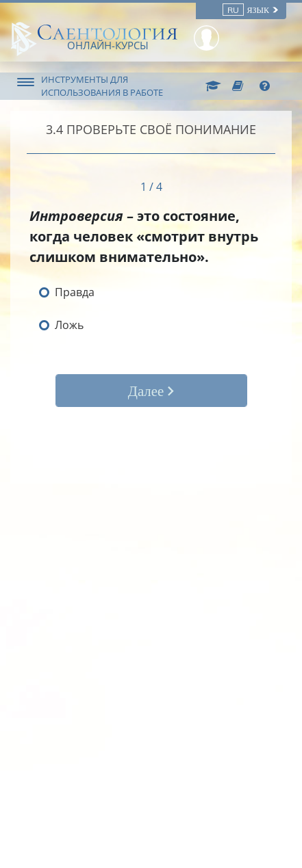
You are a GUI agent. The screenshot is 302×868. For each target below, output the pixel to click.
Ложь (69, 325)
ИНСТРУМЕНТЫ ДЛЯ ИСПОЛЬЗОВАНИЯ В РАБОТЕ (102, 86)
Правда (75, 292)
